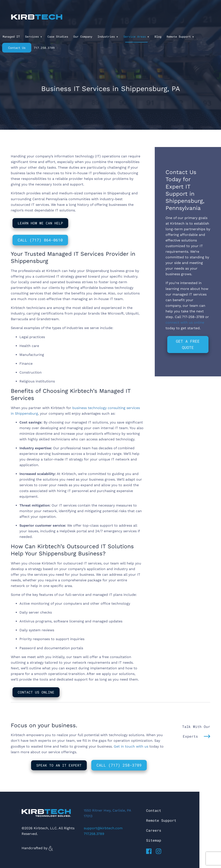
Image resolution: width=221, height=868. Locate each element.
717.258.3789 (44, 48)
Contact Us (17, 48)
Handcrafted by (37, 848)
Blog (158, 37)
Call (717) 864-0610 (40, 240)
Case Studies (58, 37)
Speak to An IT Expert (59, 765)
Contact (154, 810)
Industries (106, 37)
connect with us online (185, 322)
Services (32, 37)
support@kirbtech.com (103, 828)
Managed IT (11, 37)
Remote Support (179, 37)
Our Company (83, 37)
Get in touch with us (131, 746)
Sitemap (154, 840)
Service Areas (135, 37)
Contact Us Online (36, 692)
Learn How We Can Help (40, 223)
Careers (154, 830)
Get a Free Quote (188, 344)
